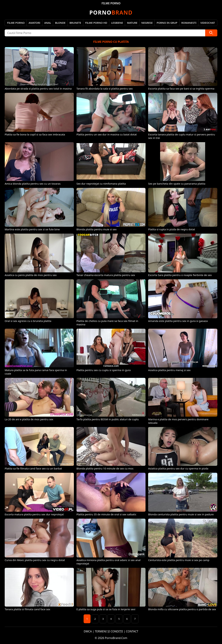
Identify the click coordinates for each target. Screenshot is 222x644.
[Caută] (211, 33)
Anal (48, 23)
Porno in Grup (167, 23)
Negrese (147, 23)
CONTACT (132, 631)
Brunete (75, 23)
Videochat (208, 23)
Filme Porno (16, 23)
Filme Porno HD (96, 23)
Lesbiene (117, 23)
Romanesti (189, 23)
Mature (132, 23)
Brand (111, 12)
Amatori (34, 23)
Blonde (60, 23)
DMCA (88, 631)
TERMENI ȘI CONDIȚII (109, 631)
